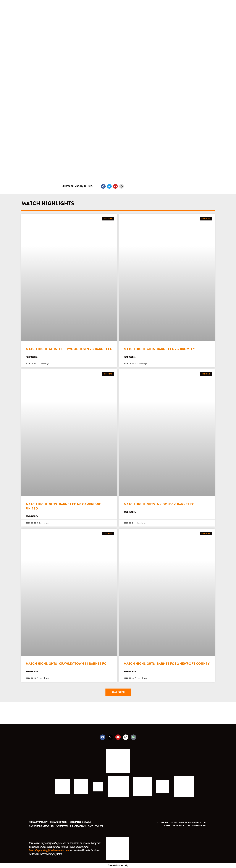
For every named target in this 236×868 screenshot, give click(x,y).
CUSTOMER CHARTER (41, 826)
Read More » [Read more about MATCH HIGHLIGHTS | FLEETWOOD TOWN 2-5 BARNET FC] (32, 357)
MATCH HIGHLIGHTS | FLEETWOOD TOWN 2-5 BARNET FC (69, 349)
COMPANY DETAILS (80, 822)
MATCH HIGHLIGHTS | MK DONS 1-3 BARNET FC (159, 504)
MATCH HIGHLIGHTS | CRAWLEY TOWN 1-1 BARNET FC (66, 664)
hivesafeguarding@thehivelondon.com (49, 850)
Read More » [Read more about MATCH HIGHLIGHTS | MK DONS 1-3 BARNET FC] (130, 512)
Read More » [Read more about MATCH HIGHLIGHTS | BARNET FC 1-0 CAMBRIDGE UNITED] (32, 516)
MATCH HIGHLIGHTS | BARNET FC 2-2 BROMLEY (159, 349)
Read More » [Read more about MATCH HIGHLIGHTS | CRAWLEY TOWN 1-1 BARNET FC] (32, 672)
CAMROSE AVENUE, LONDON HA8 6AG (185, 826)
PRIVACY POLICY (38, 822)
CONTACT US (95, 826)
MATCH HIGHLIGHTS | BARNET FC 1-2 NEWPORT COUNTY (167, 664)
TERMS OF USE (59, 822)
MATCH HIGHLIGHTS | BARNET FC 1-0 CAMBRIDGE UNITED (63, 506)
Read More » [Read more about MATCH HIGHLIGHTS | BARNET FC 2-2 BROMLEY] (130, 357)
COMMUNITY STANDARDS (71, 826)
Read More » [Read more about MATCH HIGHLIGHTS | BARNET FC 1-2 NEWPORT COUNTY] (130, 672)
